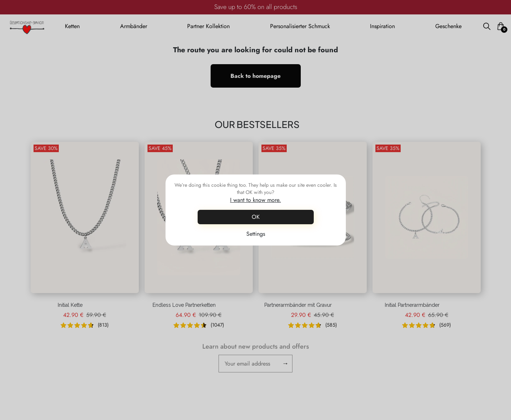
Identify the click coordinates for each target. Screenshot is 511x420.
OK (256, 217)
